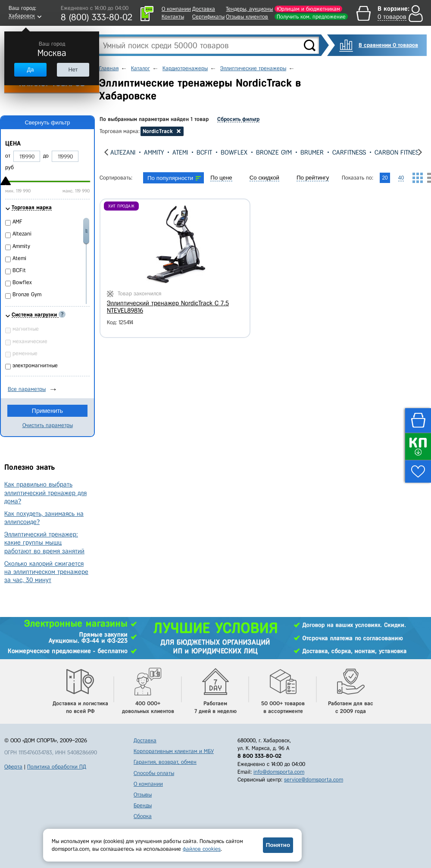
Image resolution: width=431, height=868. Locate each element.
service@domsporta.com (314, 780)
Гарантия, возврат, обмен (165, 762)
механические (30, 341)
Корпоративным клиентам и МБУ (174, 751)
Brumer (312, 152)
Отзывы (143, 795)
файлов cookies (202, 849)
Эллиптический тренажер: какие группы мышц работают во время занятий (44, 542)
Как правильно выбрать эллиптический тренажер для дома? (45, 493)
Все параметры (27, 389)
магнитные (26, 329)
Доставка (204, 9)
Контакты (173, 17)
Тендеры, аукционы (249, 9)
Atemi (180, 152)
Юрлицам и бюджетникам (308, 9)
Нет (73, 70)
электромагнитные (35, 365)
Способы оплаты (154, 773)
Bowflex (234, 152)
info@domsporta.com (279, 772)
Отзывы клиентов (247, 17)
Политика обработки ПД (57, 767)
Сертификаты (208, 17)
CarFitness (349, 152)
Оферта (13, 767)
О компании (176, 9)
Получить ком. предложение (311, 17)
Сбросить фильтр (238, 119)
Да (30, 70)
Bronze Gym (274, 152)
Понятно (278, 845)
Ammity (154, 152)
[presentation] (106, 152)
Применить (47, 411)
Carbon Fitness (398, 152)
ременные (25, 353)
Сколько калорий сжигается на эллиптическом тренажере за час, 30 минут (46, 572)
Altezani (123, 152)
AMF (17, 222)
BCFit (204, 152)
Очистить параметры (48, 425)
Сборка (143, 816)
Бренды (143, 805)
